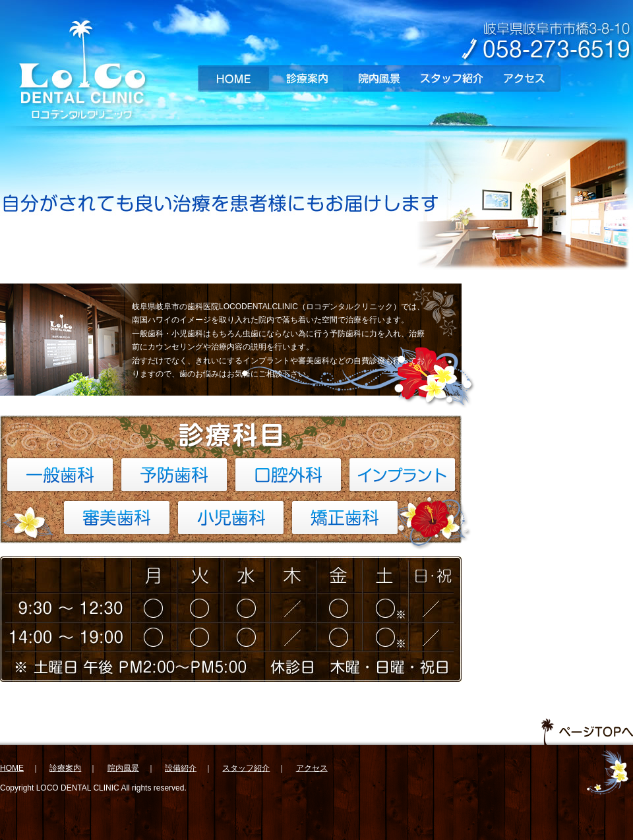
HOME (234, 78)
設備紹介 (181, 768)
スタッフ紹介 (452, 78)
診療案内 (307, 78)
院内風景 (379, 78)
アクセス (524, 78)
